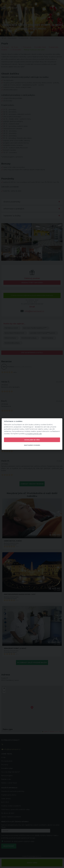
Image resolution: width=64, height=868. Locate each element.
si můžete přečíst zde (34, 434)
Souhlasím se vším (32, 440)
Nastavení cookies (32, 445)
